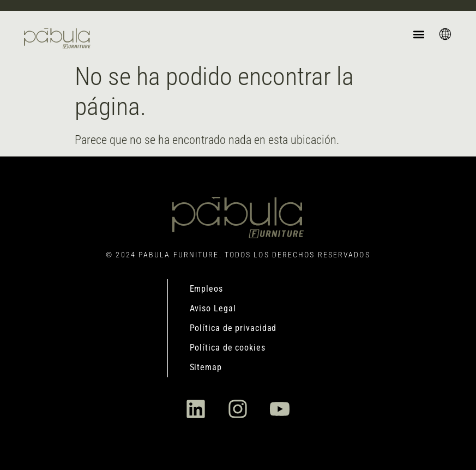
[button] (418, 34)
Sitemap (206, 367)
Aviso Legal (213, 308)
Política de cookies (228, 348)
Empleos (206, 289)
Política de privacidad (233, 328)
